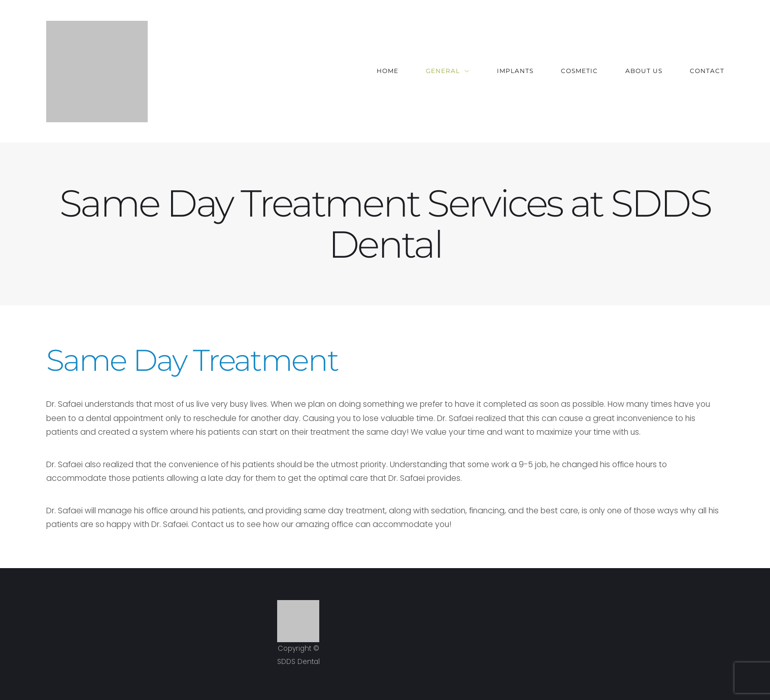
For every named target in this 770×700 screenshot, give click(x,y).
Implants (515, 71)
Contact (707, 71)
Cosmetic (579, 71)
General (443, 71)
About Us (644, 71)
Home (388, 71)
